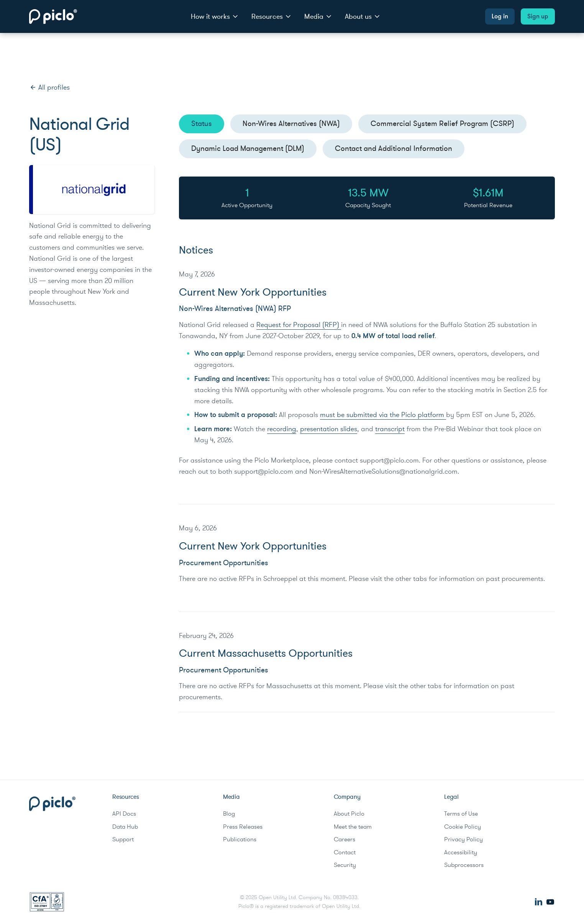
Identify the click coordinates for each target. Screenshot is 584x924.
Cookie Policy (463, 827)
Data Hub (125, 827)
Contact (345, 852)
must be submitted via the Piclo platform (383, 415)
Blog (229, 814)
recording (282, 429)
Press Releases (243, 827)
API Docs (124, 814)
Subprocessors (464, 865)
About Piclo (349, 814)
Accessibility (461, 852)
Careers (344, 839)
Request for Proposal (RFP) (299, 325)
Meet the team (353, 827)
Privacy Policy (463, 839)
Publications (240, 839)
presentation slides (329, 429)
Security (345, 865)
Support (123, 839)
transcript (390, 429)
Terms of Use (461, 814)
